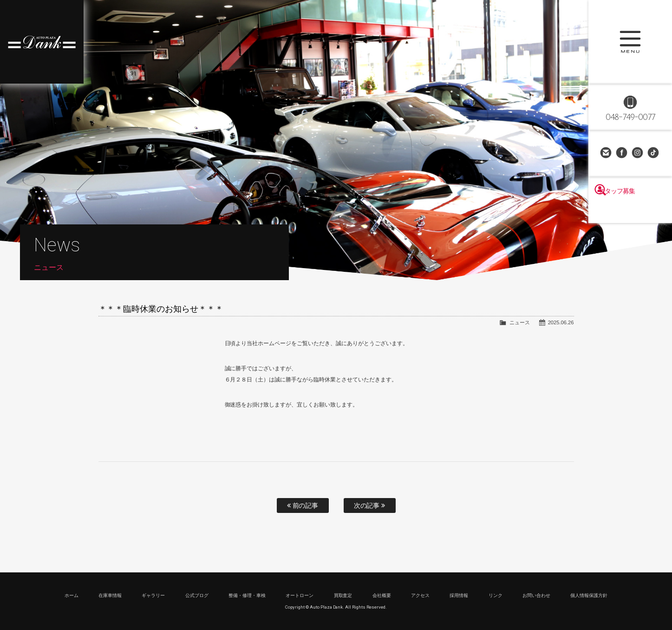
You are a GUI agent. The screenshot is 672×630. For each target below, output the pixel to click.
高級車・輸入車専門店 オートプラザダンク (42, 42)
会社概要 (382, 595)
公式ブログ (197, 595)
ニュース (520, 322)
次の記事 (370, 505)
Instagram (638, 153)
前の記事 (303, 505)
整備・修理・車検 (247, 595)
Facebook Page (622, 153)
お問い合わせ (607, 153)
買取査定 (343, 595)
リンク (496, 595)
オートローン (300, 595)
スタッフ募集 (630, 210)
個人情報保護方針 (589, 595)
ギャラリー (153, 595)
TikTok (654, 153)
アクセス (420, 595)
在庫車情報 (110, 595)
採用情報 (459, 595)
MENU (630, 42)
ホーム (72, 595)
